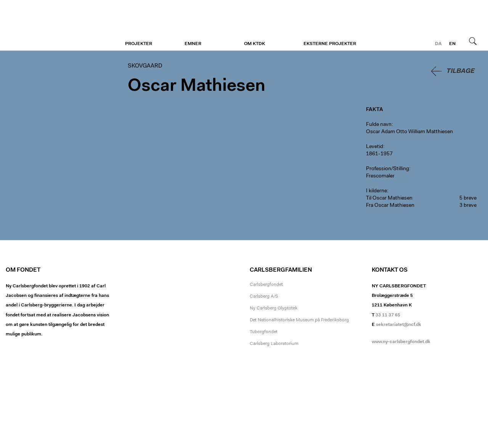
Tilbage (460, 71)
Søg (473, 41)
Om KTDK (254, 44)
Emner (193, 44)
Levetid (375, 147)
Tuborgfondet (264, 332)
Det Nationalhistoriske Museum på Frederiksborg (299, 320)
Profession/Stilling (388, 169)
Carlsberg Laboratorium (274, 344)
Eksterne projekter (330, 44)
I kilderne (376, 191)
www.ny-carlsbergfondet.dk (401, 342)
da (438, 44)
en (452, 44)
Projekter (139, 44)
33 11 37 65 (388, 315)
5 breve (468, 198)
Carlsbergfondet (266, 285)
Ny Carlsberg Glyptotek (274, 308)
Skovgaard (52, 26)
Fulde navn (379, 125)
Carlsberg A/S (264, 297)
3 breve (468, 206)
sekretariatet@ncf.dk (399, 325)
